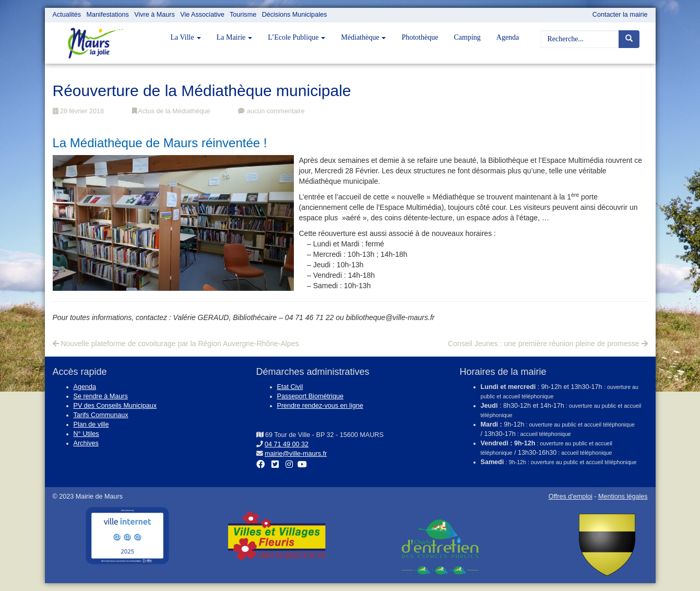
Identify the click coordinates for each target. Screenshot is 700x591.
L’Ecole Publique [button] (296, 37)
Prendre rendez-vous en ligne (320, 406)
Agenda (508, 37)
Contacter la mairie (620, 15)
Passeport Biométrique (310, 396)
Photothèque (420, 37)
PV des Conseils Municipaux (115, 406)
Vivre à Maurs (154, 15)
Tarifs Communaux (101, 415)
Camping (467, 37)
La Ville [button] (186, 37)
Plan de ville (91, 424)
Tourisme (243, 15)
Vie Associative (202, 15)
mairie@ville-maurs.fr (296, 454)
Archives (86, 443)
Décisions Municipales (295, 15)
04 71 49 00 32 (287, 444)
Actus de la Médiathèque (171, 111)
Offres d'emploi (571, 497)
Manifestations (108, 15)
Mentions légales (623, 497)
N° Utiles (86, 434)
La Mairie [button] (235, 37)
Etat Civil (290, 387)
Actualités (67, 15)
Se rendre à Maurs (101, 396)
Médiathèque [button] (363, 37)
